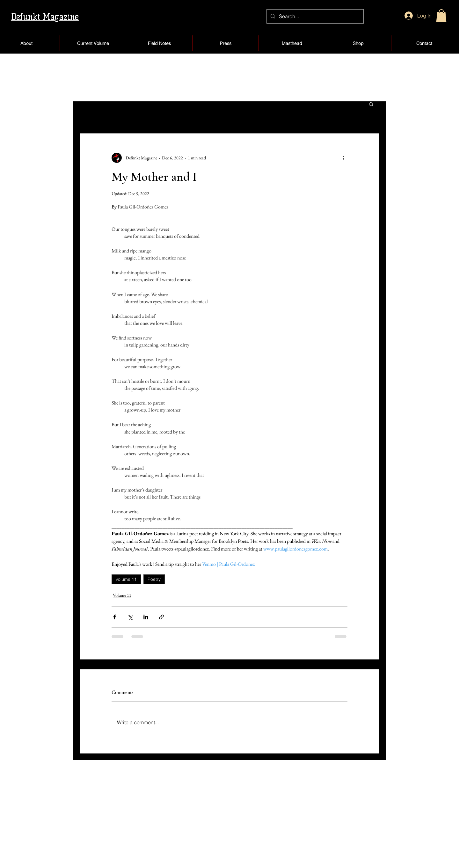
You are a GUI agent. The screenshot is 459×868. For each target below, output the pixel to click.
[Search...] (314, 16)
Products (277, 816)
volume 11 (126, 579)
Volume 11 (122, 595)
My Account (281, 803)
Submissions (88, 830)
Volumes (84, 843)
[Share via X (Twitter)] (130, 617)
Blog (206, 816)
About (82, 816)
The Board (147, 830)
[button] (441, 15)
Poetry (154, 579)
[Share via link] (161, 617)
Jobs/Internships (153, 843)
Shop (206, 803)
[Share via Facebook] (115, 617)
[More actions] (344, 158)
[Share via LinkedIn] (146, 617)
